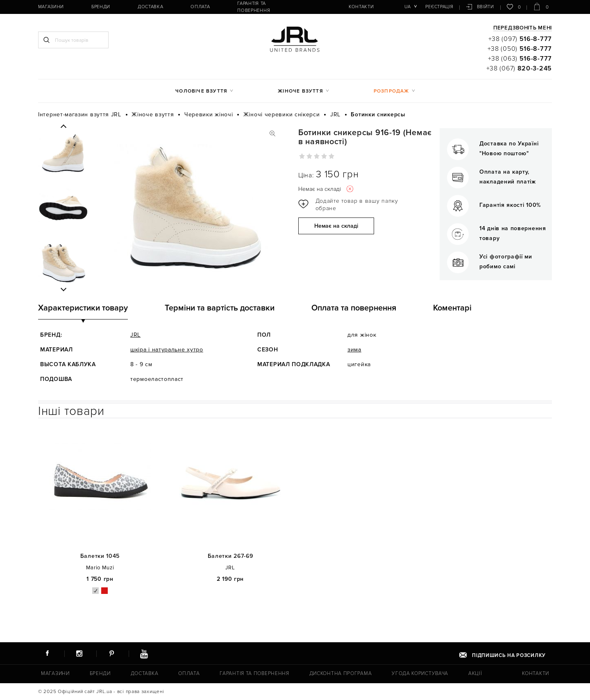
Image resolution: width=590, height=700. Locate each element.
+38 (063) (520, 59)
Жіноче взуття (301, 91)
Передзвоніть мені (523, 28)
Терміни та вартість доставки (220, 308)
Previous (63, 127)
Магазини (50, 7)
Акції (474, 674)
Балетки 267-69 (230, 556)
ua (409, 7)
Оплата (190, 7)
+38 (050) (520, 49)
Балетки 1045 (100, 556)
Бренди (97, 7)
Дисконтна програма (339, 674)
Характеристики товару (83, 308)
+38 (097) (520, 39)
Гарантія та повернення (255, 7)
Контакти (348, 7)
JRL (135, 335)
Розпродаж (391, 91)
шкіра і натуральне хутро (167, 350)
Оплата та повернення (354, 308)
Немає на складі (336, 226)
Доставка (144, 7)
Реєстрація (440, 7)
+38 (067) (519, 68)
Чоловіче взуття (201, 91)
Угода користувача (419, 674)
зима (354, 350)
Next (63, 289)
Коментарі (452, 308)
